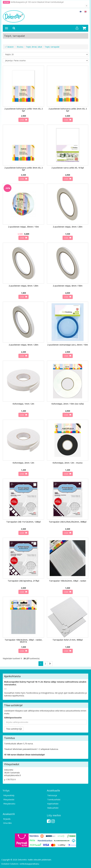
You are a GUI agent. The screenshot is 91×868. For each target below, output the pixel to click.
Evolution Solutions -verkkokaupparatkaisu (20, 864)
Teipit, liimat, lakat (34, 47)
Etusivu (20, 47)
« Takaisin (9, 47)
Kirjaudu (7, 819)
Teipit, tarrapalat (52, 47)
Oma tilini (7, 823)
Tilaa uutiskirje (12, 729)
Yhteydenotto (9, 804)
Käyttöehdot (53, 804)
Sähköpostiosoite (13, 718)
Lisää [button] (22, 120)
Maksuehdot (53, 808)
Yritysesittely (9, 795)
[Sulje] (87, 6)
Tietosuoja (52, 795)
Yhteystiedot (9, 800)
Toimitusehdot (54, 800)
